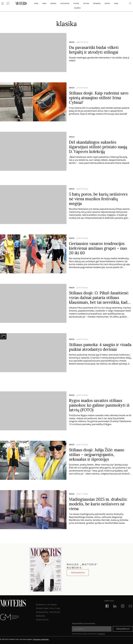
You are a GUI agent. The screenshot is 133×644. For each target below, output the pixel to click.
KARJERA (41, 616)
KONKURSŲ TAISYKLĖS (48, 612)
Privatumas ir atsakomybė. (41, 639)
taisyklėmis (102, 634)
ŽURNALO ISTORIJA (46, 605)
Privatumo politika (48, 608)
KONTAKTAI (42, 620)
